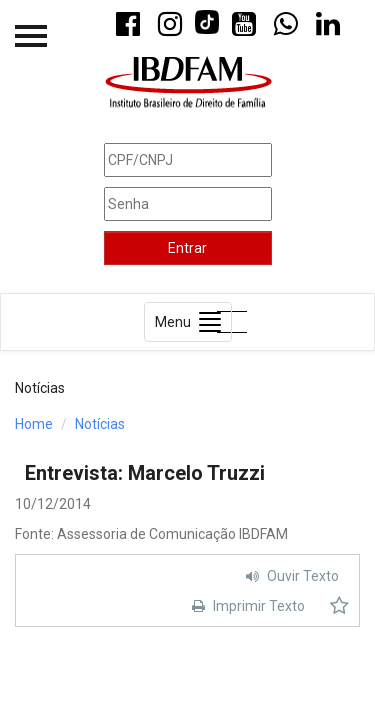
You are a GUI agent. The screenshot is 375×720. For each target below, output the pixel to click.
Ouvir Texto (290, 576)
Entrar (187, 248)
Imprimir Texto (246, 606)
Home (34, 424)
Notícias (100, 424)
